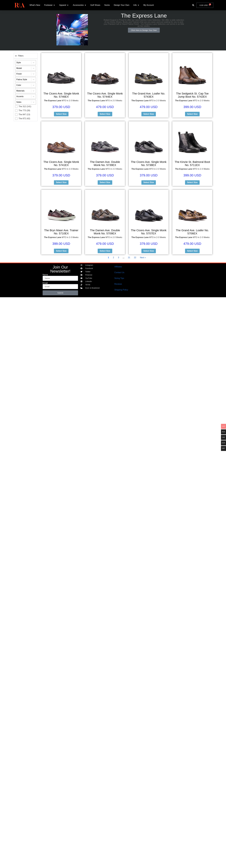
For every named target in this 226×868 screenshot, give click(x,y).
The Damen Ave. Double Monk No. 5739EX (105, 163)
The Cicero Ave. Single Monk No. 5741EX (61, 163)
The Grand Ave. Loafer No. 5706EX (192, 232)
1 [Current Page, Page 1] (108, 258)
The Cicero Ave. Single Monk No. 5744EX (105, 95)
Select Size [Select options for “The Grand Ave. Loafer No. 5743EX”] (149, 114)
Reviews (118, 284)
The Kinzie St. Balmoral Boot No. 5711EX (192, 163)
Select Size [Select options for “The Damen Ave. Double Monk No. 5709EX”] (105, 251)
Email (45, 283)
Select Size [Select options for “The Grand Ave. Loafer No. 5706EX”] (192, 251)
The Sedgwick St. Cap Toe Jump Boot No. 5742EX (192, 95)
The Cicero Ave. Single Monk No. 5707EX (149, 232)
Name (45, 275)
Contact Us (119, 272)
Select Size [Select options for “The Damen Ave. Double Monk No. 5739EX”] (105, 182)
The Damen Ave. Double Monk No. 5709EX (105, 232)
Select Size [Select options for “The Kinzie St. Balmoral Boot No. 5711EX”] (192, 182)
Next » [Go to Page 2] (143, 258)
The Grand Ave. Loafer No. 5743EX (149, 95)
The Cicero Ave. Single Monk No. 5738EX (149, 163)
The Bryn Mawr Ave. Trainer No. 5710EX (61, 232)
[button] (193, 5)
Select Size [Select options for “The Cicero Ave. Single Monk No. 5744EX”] (105, 114)
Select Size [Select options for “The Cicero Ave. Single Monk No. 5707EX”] (149, 251)
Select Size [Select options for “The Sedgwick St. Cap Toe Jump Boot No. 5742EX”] (192, 114)
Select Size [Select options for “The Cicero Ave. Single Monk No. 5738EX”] (149, 182)
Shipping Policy (121, 290)
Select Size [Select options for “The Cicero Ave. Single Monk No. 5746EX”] (61, 114)
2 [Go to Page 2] (113, 258)
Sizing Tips (119, 278)
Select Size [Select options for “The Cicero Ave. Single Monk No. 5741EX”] (61, 182)
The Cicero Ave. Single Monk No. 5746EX (61, 95)
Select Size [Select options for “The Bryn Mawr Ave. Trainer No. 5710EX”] (61, 251)
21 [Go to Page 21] (129, 258)
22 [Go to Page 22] (135, 258)
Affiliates (118, 267)
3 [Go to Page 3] (118, 258)
